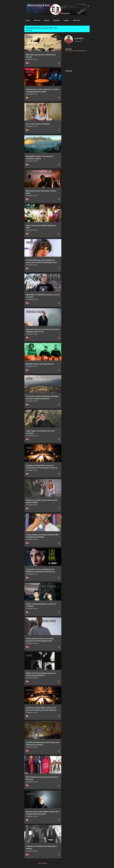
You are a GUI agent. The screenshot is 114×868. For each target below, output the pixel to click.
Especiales (76, 20)
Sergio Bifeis (79, 38)
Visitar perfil (78, 41)
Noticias (37, 20)
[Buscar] (88, 6)
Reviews (46, 20)
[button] (59, 63)
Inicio (28, 20)
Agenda (66, 20)
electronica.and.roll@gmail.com (76, 51)
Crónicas (56, 20)
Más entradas (43, 863)
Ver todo (29, 30)
